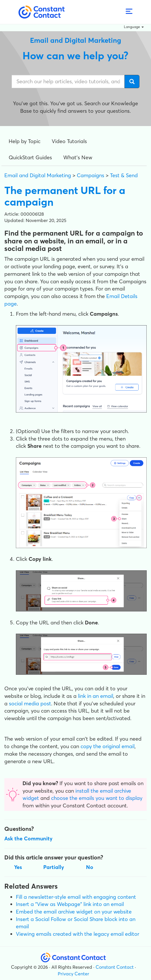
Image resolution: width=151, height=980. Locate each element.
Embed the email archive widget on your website (74, 912)
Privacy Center (73, 974)
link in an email (96, 696)
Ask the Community (28, 838)
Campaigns (91, 175)
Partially (54, 867)
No (90, 867)
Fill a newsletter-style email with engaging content (76, 897)
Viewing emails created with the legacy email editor (78, 934)
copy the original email (108, 746)
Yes (18, 867)
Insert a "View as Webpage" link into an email (70, 904)
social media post (30, 703)
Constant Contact (115, 967)
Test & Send (124, 175)
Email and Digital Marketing (38, 175)
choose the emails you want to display (97, 798)
